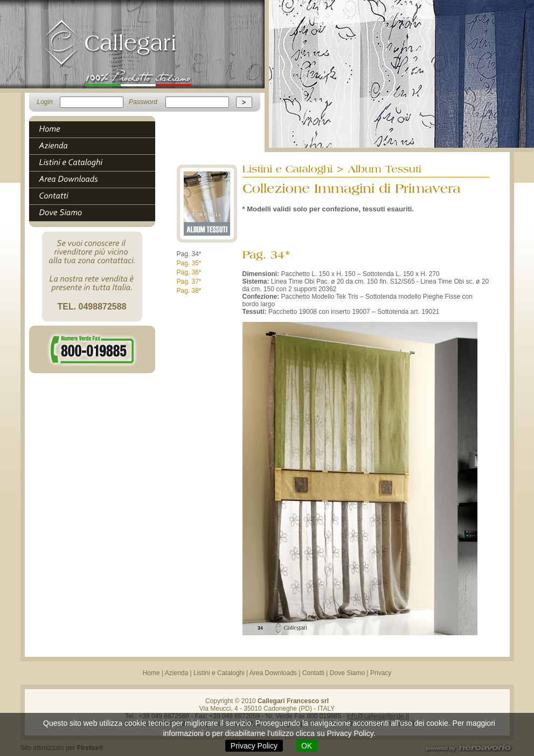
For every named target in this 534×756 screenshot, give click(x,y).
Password (143, 102)
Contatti (313, 673)
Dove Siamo (347, 673)
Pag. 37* (189, 281)
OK (307, 746)
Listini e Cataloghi (219, 673)
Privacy (381, 673)
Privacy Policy (254, 746)
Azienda (176, 673)
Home (151, 673)
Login (45, 102)
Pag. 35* (189, 263)
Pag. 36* (189, 272)
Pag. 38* (189, 291)
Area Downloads (273, 673)
